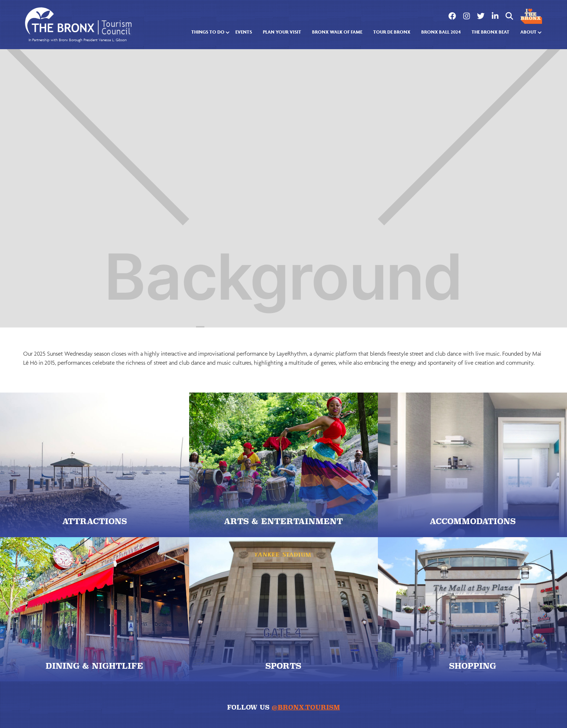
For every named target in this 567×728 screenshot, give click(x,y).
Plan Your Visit (282, 32)
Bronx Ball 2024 (441, 32)
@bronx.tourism (306, 707)
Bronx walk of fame (337, 32)
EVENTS (244, 32)
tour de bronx (392, 32)
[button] (208, 32)
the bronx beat (491, 32)
